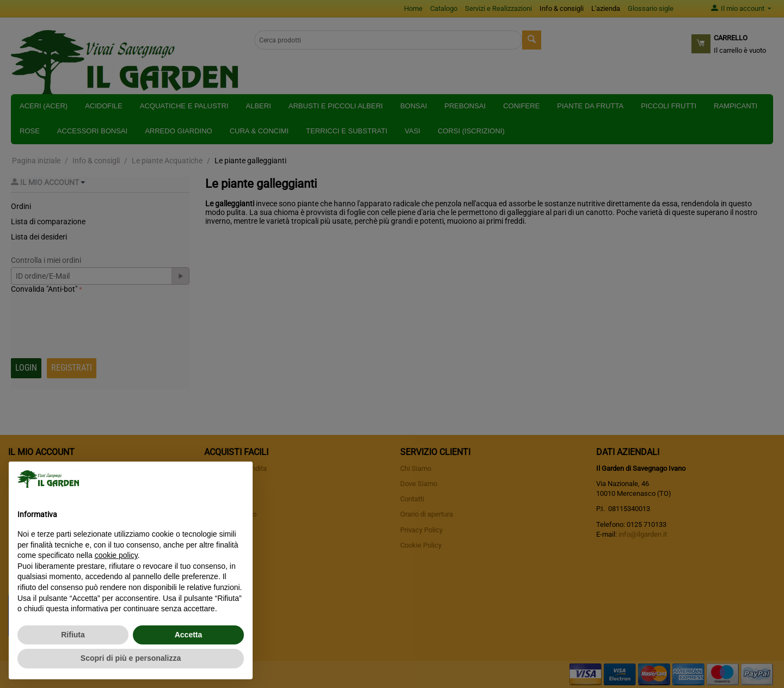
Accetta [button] (189, 635)
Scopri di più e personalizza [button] (131, 658)
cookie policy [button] (116, 555)
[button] (238, 479)
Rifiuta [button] (73, 635)
